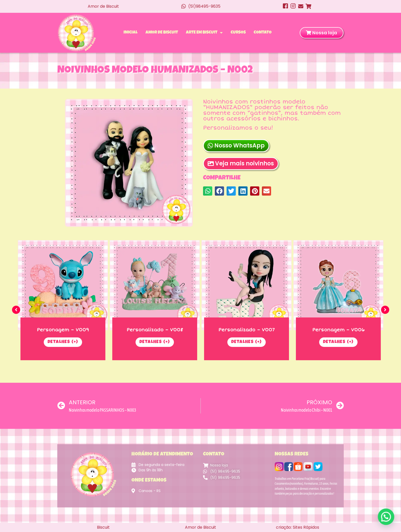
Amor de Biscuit (162, 33)
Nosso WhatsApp (236, 148)
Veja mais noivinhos (241, 166)
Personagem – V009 (63, 330)
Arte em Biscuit (204, 33)
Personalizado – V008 (155, 330)
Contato (263, 33)
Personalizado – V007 (247, 330)
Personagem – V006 (338, 330)
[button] (208, 191)
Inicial (131, 33)
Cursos (238, 33)
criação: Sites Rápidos (298, 527)
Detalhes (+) (63, 342)
